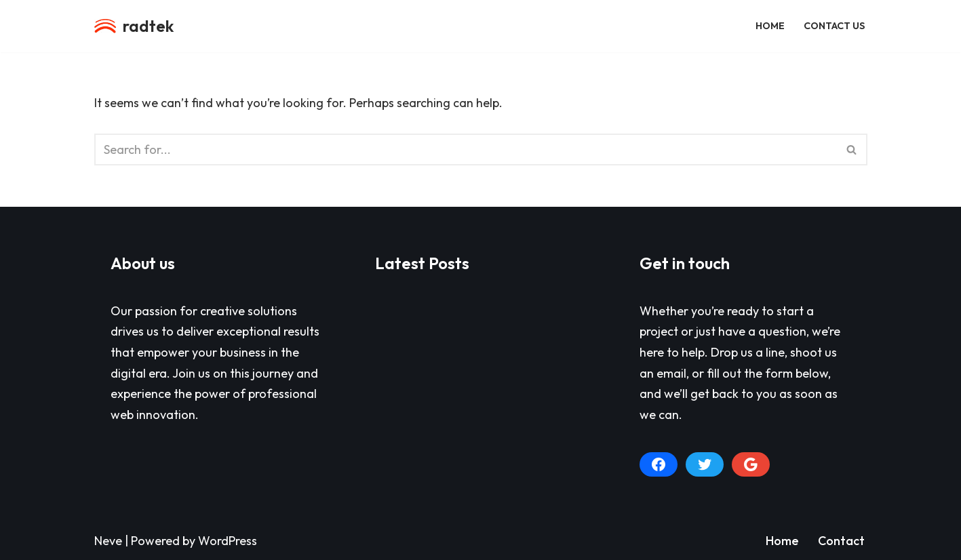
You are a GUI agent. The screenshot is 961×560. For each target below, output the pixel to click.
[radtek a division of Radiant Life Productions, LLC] (134, 26)
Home (770, 26)
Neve (108, 541)
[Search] (466, 149)
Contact (841, 541)
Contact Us (834, 26)
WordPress (228, 541)
